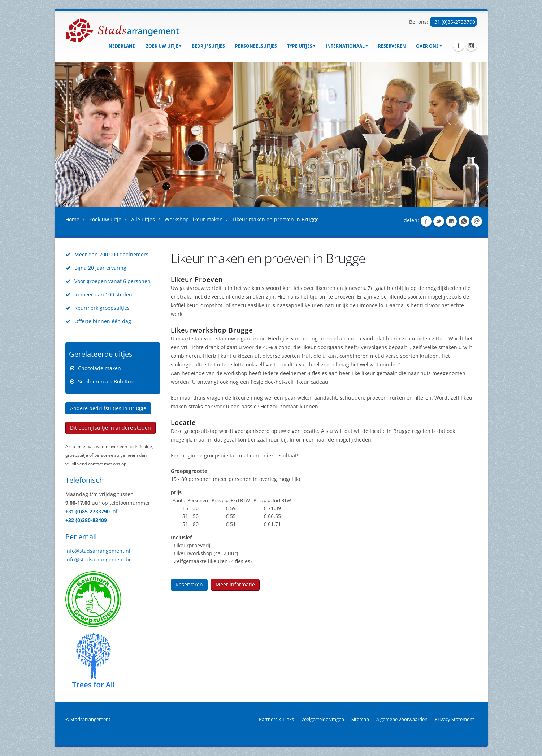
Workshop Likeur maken (194, 219)
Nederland (122, 46)
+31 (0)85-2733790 (453, 22)
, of (114, 511)
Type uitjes (301, 46)
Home (72, 219)
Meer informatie (235, 584)
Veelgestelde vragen (323, 719)
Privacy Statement (454, 719)
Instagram (471, 45)
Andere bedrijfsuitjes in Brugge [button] (108, 408)
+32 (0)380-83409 (86, 520)
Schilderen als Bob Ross (107, 381)
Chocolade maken (99, 368)
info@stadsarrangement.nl (98, 551)
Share (426, 221)
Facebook (459, 45)
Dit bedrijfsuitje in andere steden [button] (110, 428)
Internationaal (347, 46)
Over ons (429, 46)
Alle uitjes (143, 219)
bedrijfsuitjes (208, 46)
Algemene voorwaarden (402, 719)
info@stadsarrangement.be (99, 559)
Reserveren (392, 46)
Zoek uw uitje (164, 46)
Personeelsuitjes (256, 46)
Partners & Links (276, 719)
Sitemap (360, 719)
